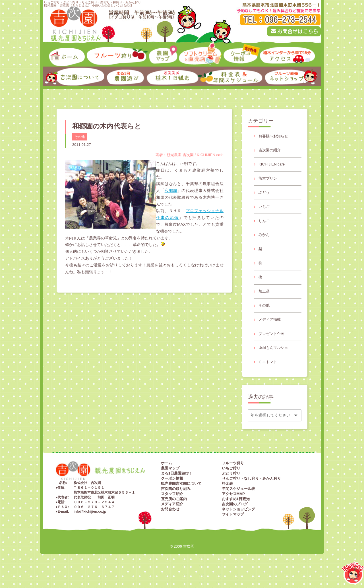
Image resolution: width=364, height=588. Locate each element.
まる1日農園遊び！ (177, 489)
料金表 (227, 499)
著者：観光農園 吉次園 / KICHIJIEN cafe (187, 155)
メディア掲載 (271, 332)
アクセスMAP (233, 509)
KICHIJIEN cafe (273, 166)
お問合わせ (170, 524)
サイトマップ (233, 530)
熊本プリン (269, 181)
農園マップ (170, 484)
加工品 (265, 301)
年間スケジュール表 (238, 504)
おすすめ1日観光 (236, 514)
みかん (265, 241)
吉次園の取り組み (176, 504)
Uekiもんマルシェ (275, 362)
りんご (265, 226)
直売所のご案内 (174, 514)
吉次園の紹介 (271, 151)
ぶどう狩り (231, 489)
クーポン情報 (172, 494)
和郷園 (171, 191)
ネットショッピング (238, 524)
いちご (265, 212)
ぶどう (265, 196)
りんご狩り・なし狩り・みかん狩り (251, 494)
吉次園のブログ (235, 519)
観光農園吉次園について (181, 499)
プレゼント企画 (273, 347)
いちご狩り (231, 484)
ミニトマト (269, 376)
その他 (80, 137)
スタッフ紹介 (172, 509)
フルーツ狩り (233, 478)
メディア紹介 (172, 519)
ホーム (167, 478)
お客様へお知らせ (275, 136)
